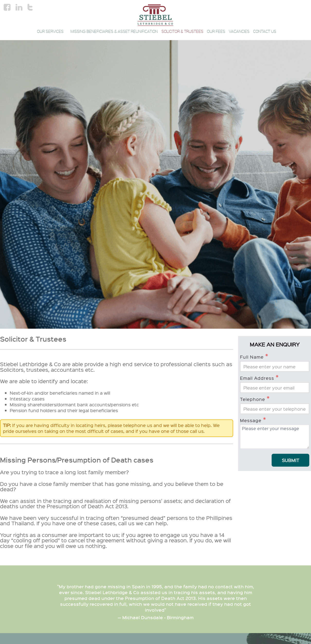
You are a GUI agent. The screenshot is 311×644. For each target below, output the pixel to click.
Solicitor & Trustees (182, 31)
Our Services (52, 31)
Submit (290, 460)
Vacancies (239, 31)
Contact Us (265, 31)
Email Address (259, 378)
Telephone (255, 399)
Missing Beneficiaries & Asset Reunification (114, 31)
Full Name (254, 356)
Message (253, 420)
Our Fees (216, 31)
